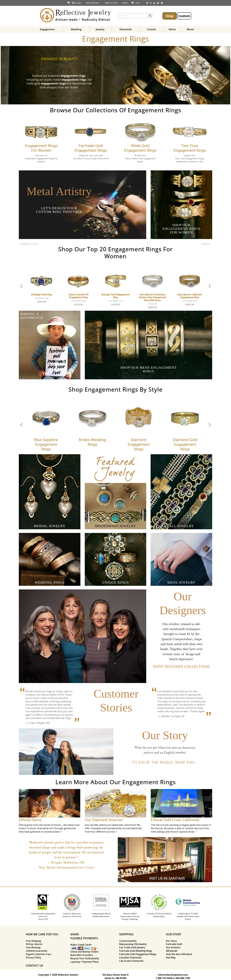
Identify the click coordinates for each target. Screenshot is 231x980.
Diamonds (126, 29)
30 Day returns (34, 944)
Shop (170, 16)
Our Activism (173, 947)
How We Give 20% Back (179, 954)
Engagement (47, 29)
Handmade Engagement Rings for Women (41, 160)
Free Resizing (33, 947)
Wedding (76, 29)
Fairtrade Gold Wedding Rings (136, 951)
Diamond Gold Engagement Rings (185, 444)
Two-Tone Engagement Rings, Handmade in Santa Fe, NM (190, 160)
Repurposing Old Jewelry (133, 944)
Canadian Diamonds (130, 958)
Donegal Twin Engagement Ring (115, 296)
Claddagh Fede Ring (41, 295)
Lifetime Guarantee (37, 951)
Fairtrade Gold (174, 944)
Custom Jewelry (128, 941)
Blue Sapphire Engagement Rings (46, 444)
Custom (184, 16)
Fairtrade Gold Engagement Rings (138, 954)
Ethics (172, 29)
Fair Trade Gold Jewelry (132, 947)
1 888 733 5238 (164, 978)
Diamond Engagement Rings (139, 444)
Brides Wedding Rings (92, 442)
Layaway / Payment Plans (84, 962)
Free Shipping (33, 941)
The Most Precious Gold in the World (91, 158)
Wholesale (172, 951)
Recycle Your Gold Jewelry (85, 958)
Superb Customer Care (38, 954)
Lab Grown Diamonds (131, 961)
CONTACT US (34, 965)
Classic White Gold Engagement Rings (140, 160)
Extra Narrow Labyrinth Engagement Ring (190, 296)
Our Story (171, 941)
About (190, 29)
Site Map (171, 958)
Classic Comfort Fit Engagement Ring (79, 296)
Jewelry (100, 29)
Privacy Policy (33, 958)
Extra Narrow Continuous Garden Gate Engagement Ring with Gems (152, 297)
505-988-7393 (183, 978)
